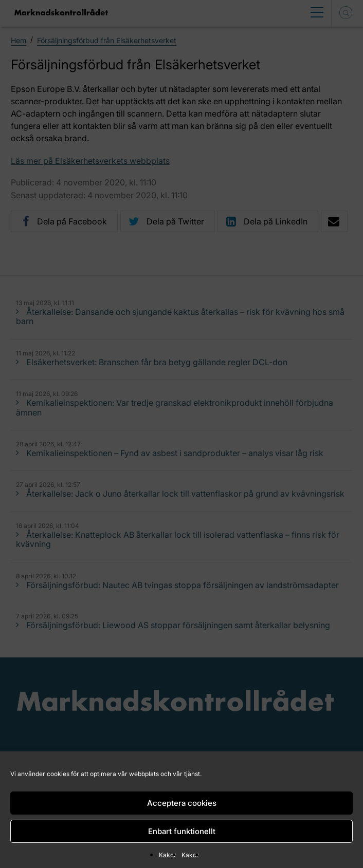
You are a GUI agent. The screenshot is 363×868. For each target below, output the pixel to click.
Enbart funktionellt (182, 831)
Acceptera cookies (182, 803)
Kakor (168, 855)
